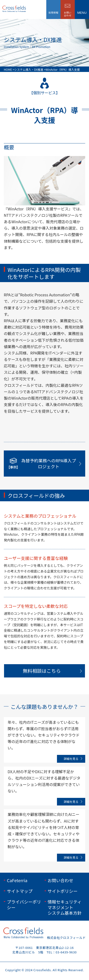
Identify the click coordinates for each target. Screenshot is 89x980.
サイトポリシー (63, 891)
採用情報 (53, 12)
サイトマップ (20, 891)
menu (82, 13)
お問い (68, 14)
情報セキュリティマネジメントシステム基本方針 (65, 907)
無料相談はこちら (42, 671)
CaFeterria (17, 880)
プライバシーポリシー (24, 904)
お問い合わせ (61, 880)
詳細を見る (71, 759)
